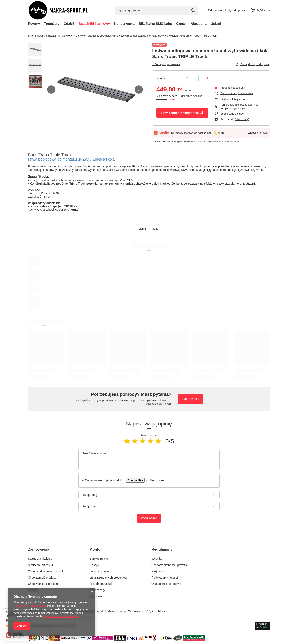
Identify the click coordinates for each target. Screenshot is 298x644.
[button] (51, 89)
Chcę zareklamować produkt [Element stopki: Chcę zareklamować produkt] (46, 571)
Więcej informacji (258, 133)
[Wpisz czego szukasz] (156, 10)
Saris (155, 229)
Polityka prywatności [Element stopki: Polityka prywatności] (165, 578)
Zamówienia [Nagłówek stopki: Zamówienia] (39, 549)
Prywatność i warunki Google (60, 616)
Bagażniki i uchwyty (94, 24)
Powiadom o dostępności (182, 113)
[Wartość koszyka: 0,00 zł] (260, 10)
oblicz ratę (242, 119)
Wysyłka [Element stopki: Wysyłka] (157, 559)
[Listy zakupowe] (236, 10)
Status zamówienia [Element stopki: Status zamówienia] (40, 559)
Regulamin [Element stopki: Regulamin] (158, 571)
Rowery (34, 24)
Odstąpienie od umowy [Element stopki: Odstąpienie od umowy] (166, 584)
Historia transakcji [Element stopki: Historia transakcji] (101, 584)
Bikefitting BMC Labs (155, 24)
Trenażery (52, 24)
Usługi (216, 24)
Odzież (69, 24)
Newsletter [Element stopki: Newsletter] (97, 596)
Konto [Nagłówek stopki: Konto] (95, 549)
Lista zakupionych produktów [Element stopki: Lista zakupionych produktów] (108, 578)
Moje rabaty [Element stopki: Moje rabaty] (97, 590)
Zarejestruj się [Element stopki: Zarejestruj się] (99, 559)
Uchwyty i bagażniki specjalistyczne (97, 36)
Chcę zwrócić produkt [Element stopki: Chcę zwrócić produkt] (42, 578)
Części (181, 24)
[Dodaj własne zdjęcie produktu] (153, 480)
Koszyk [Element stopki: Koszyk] (94, 565)
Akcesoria (199, 24)
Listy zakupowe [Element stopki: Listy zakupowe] (100, 571)
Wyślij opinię (149, 518)
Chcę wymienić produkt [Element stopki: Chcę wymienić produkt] (43, 584)
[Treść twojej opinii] (149, 460)
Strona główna (37, 36)
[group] (95, 89)
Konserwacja (124, 24)
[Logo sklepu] (63, 10)
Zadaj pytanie (190, 399)
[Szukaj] (193, 10)
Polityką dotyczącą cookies (29, 606)
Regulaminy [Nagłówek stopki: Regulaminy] (162, 549)
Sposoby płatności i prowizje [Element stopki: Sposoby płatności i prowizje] (170, 565)
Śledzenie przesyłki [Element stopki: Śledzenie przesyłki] (40, 565)
